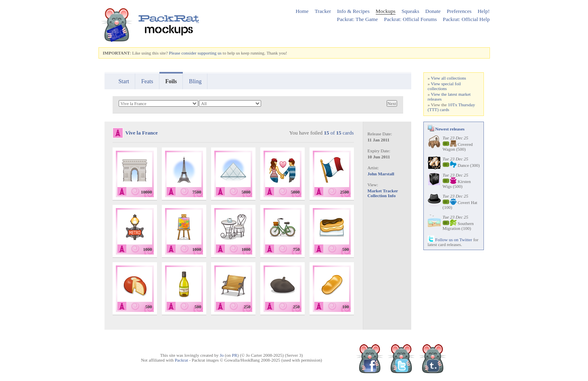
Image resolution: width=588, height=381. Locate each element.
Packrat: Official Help (466, 19)
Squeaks (410, 11)
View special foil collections (445, 86)
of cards (339, 133)
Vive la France (142, 133)
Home (302, 11)
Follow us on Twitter (450, 240)
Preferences (459, 11)
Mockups (386, 11)
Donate (433, 11)
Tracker (323, 11)
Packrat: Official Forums (410, 19)
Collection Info (382, 196)
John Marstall (381, 174)
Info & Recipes (353, 11)
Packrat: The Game (358, 19)
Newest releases (446, 129)
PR (235, 355)
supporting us (209, 53)
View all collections (449, 78)
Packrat (181, 360)
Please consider (183, 53)
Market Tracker (383, 191)
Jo (222, 355)
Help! (483, 11)
